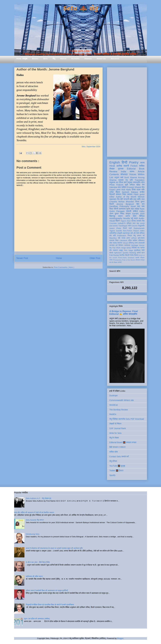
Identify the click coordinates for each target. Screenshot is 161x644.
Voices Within (137, 174)
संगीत (111, 260)
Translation (140, 180)
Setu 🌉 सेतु (80, 9)
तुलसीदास (137, 250)
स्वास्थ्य (120, 243)
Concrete (113, 223)
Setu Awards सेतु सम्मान (35, 520)
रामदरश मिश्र (114, 240)
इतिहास (129, 223)
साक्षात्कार (113, 199)
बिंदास (118, 192)
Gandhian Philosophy (119, 206)
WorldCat (114, 405)
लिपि (143, 250)
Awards (88, 59)
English (115, 162)
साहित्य (135, 211)
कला (134, 223)
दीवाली (127, 255)
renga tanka (126, 248)
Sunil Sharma (131, 177)
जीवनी (116, 209)
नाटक (123, 238)
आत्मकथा (122, 209)
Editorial (131, 169)
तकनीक (122, 255)
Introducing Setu (33, 534)
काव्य (142, 163)
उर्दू (132, 218)
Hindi (112, 166)
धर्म (116, 245)
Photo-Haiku (122, 258)
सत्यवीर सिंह (141, 221)
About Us (101, 59)
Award (112, 228)
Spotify (112, 475)
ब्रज (143, 253)
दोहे (119, 238)
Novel (133, 206)
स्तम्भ (132, 172)
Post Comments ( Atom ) (64, 267)
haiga (131, 250)
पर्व (144, 236)
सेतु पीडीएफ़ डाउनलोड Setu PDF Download (127, 419)
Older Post (95, 258)
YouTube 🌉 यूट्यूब (117, 466)
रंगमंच (132, 255)
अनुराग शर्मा (119, 177)
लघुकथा (112, 182)
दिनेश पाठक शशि (138, 190)
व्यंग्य (143, 182)
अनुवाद (130, 182)
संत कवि (113, 236)
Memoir (141, 197)
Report (136, 231)
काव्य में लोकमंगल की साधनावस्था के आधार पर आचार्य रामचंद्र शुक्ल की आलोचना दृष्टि (54, 548)
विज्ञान (118, 221)
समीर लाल (141, 199)
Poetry (134, 162)
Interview (113, 187)
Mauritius (113, 238)
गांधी (129, 226)
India (123, 172)
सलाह (115, 243)
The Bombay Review (119, 410)
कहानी (126, 166)
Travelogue (123, 226)
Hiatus (63, 59)
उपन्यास (112, 245)
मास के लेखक (113, 262)
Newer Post (22, 258)
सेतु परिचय (113, 461)
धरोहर (112, 192)
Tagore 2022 (126, 221)
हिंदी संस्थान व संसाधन (117, 447)
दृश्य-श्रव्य (141, 238)
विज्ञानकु (112, 216)
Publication (122, 236)
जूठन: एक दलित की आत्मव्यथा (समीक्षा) (37, 619)
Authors (75, 59)
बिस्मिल (142, 216)
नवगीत (142, 248)
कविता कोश (114, 452)
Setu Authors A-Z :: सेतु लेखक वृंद (38, 498)
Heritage (135, 245)
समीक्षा (142, 166)
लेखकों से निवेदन (115, 424)
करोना (128, 216)
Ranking (133, 253)
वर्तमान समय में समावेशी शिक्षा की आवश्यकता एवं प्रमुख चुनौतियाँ (47, 590)
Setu (45, 59)
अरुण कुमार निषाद (117, 214)
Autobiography (116, 218)
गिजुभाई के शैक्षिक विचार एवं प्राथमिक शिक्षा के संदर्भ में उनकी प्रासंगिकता (50, 605)
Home (59, 258)
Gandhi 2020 (138, 214)
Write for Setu (115, 433)
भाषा (143, 206)
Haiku (142, 211)
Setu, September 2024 (91, 147)
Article (141, 172)
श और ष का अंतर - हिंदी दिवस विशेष (38, 562)
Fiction (134, 166)
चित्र (111, 209)
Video (142, 231)
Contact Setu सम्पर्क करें (119, 457)
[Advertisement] (127, 111)
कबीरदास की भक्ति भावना (34, 576)
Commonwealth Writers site (122, 400)
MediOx (113, 414)
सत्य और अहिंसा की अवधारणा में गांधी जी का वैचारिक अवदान (34, 512)
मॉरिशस (142, 233)
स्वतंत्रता (127, 245)
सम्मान (120, 216)
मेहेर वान (140, 204)
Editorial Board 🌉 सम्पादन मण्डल (123, 442)
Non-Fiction (128, 231)
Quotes (126, 253)
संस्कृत (128, 214)
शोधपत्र (124, 174)
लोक (111, 243)
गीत (118, 199)
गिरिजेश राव (136, 248)
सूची (126, 185)
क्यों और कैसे (135, 233)
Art (117, 182)
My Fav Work (115, 248)
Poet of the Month (129, 260)
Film (126, 250)
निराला (130, 236)
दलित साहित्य (133, 240)
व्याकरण (116, 250)
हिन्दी (124, 162)
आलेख (119, 166)
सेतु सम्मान (137, 236)
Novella (126, 218)
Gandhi (119, 231)
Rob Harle (126, 190)
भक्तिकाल (141, 240)
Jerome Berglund (125, 204)
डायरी (139, 253)
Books (35, 59)
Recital (116, 255)
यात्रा (136, 218)
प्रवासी (129, 211)
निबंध (124, 194)
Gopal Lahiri (115, 190)
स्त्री (130, 228)
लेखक (112, 169)
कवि (131, 180)
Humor (142, 245)
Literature (123, 240)
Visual (125, 243)
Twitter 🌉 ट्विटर (116, 471)
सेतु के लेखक (114, 438)
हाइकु (121, 250)
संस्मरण (119, 194)
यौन (111, 250)
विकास (136, 255)
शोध (143, 187)
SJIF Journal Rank (118, 428)
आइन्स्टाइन (126, 233)
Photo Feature (116, 185)
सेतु (54, 59)
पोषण (135, 216)
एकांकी (137, 258)
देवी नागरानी (125, 199)
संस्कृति (120, 233)
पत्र (139, 206)
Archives (115, 59)
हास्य (128, 238)
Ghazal (138, 187)
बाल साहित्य (122, 187)
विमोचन (121, 245)
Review (113, 172)
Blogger (120, 638)
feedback (131, 258)
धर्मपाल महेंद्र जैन (137, 185)
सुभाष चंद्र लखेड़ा (133, 209)
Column (134, 226)
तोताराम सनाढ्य (140, 260)
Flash (136, 194)
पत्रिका (142, 258)
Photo (119, 228)
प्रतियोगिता (113, 233)
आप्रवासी (141, 243)
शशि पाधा (133, 199)
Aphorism (118, 253)
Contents (114, 174)
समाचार (130, 194)
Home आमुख (22, 59)
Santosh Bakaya (130, 192)
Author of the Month (126, 197)
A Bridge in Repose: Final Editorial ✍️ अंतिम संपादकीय (124, 313)
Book (142, 169)
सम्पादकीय (137, 182)
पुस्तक (121, 169)
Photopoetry (117, 260)
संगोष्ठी (119, 262)
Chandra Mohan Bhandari (122, 202)
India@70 (122, 223)
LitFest (134, 238)
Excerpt (130, 187)
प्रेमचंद (134, 221)
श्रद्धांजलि (141, 226)
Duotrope (114, 396)
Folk (111, 255)
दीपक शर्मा (123, 182)
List (111, 177)
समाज (111, 253)
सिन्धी (125, 228)
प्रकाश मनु (123, 180)
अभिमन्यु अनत (133, 243)
